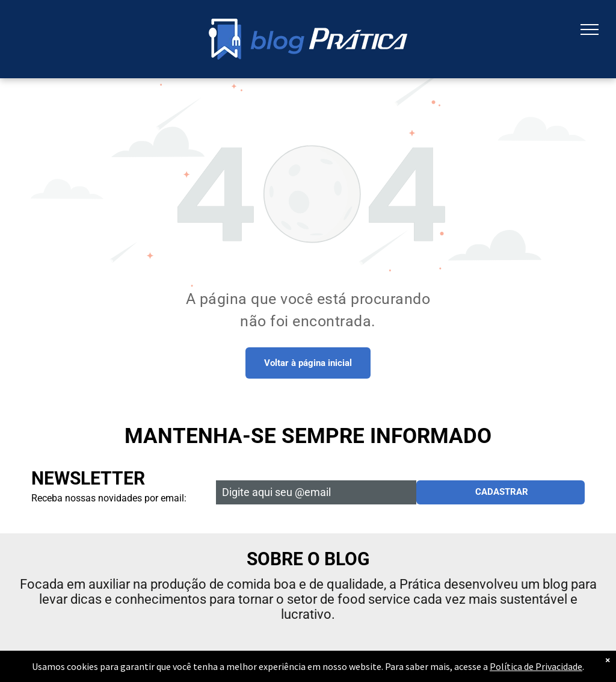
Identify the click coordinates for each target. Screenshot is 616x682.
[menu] (590, 29)
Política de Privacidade (536, 666)
